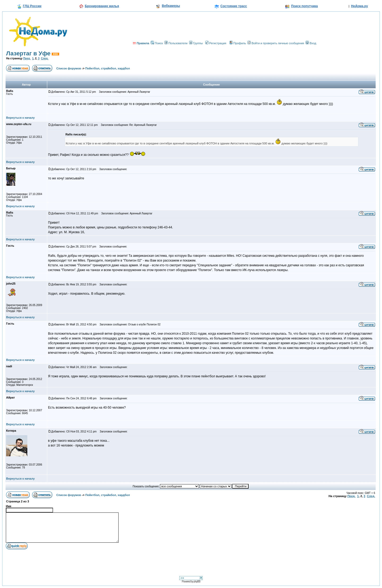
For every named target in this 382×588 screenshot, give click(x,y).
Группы (196, 43)
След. (45, 58)
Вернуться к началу (20, 118)
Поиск (157, 43)
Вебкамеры (171, 6)
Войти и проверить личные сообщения (276, 43)
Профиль (238, 43)
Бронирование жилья (102, 6)
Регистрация (216, 43)
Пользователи (176, 43)
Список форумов (69, 68)
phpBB (197, 582)
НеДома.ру (359, 6)
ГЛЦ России (32, 6)
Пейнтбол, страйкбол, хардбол (108, 68)
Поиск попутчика (304, 6)
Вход (311, 43)
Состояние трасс (234, 6)
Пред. (27, 58)
